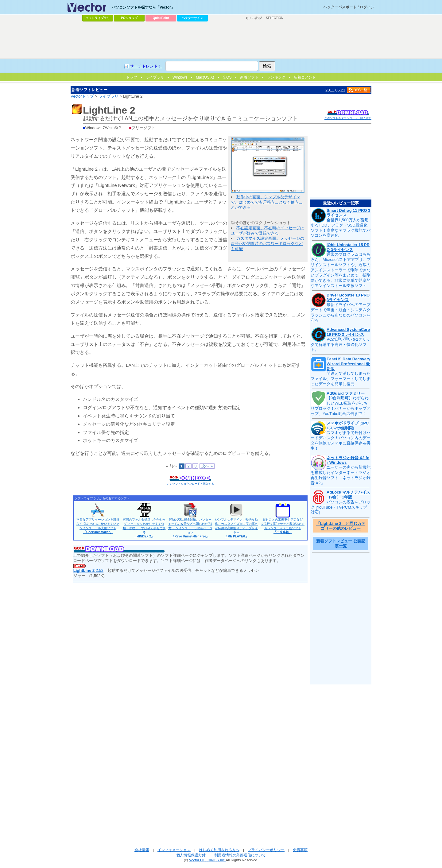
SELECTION (275, 18)
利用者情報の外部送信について (240, 855)
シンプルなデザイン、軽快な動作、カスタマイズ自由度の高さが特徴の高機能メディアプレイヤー (236, 528)
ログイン (367, 7)
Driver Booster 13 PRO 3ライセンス (348, 298)
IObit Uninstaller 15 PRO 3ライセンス (348, 247)
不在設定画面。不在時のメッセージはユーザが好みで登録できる (268, 231)
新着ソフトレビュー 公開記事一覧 (341, 543)
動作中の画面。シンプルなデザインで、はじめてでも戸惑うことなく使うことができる (267, 202)
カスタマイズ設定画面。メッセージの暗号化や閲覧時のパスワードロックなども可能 (268, 244)
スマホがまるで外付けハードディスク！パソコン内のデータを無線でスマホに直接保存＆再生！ (341, 440)
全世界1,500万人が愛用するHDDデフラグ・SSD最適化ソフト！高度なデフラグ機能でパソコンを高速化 (341, 228)
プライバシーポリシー (266, 850)
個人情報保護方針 (191, 855)
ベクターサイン (192, 18)
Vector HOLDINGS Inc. (207, 860)
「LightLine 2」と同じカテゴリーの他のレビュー (341, 526)
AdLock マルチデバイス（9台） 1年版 (348, 495)
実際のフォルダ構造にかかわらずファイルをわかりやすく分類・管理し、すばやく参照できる (144, 528)
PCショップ (129, 18)
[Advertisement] (221, 40)
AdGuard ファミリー (346, 393)
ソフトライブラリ (98, 18)
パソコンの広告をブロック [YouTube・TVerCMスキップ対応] (341, 507)
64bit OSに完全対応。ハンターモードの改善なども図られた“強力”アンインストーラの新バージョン (190, 528)
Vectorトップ (82, 96)
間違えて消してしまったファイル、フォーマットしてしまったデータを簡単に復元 (341, 379)
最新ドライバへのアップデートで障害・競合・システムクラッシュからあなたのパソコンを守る (341, 312)
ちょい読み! (254, 18)
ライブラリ (109, 96)
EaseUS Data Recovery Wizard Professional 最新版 (348, 364)
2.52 (88, 570)
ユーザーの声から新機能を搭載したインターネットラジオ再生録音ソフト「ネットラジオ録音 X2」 (341, 475)
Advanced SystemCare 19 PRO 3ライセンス (348, 332)
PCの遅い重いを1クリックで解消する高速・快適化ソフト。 (340, 345)
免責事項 (300, 850)
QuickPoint (161, 18)
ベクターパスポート (340, 7)
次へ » (207, 466)
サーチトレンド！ (146, 66)
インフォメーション (174, 850)
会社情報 (142, 850)
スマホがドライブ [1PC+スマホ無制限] (348, 426)
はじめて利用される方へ (219, 850)
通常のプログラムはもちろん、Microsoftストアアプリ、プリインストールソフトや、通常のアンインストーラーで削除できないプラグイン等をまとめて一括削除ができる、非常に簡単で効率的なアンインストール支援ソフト (341, 270)
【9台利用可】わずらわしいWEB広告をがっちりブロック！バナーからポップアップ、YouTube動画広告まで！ (341, 406)
